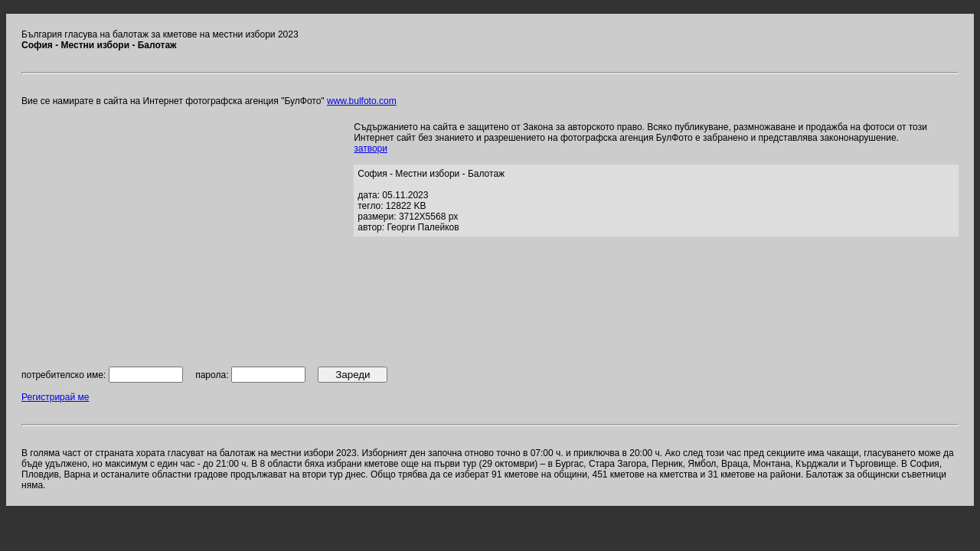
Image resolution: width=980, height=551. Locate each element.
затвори (371, 148)
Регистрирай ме (55, 397)
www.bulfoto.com (362, 101)
